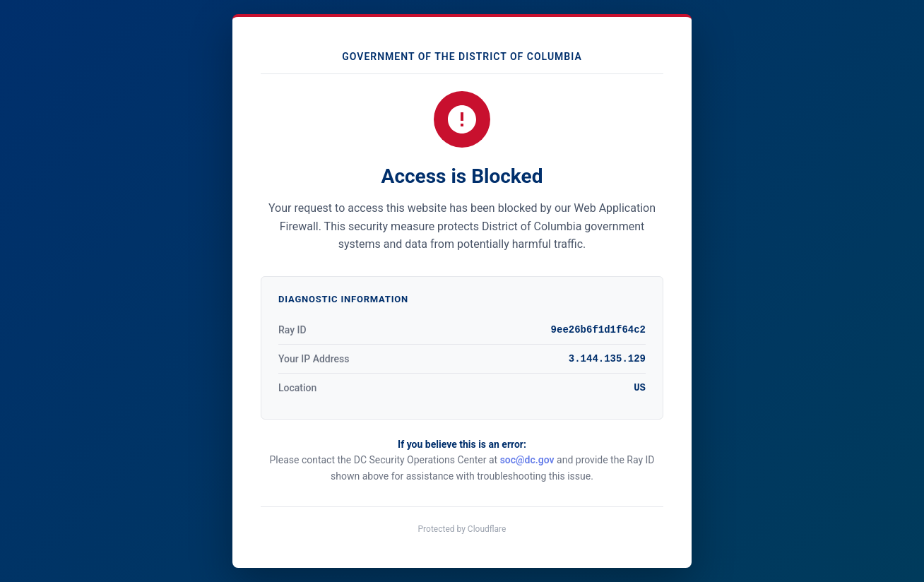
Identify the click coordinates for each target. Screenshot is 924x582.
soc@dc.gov (527, 460)
